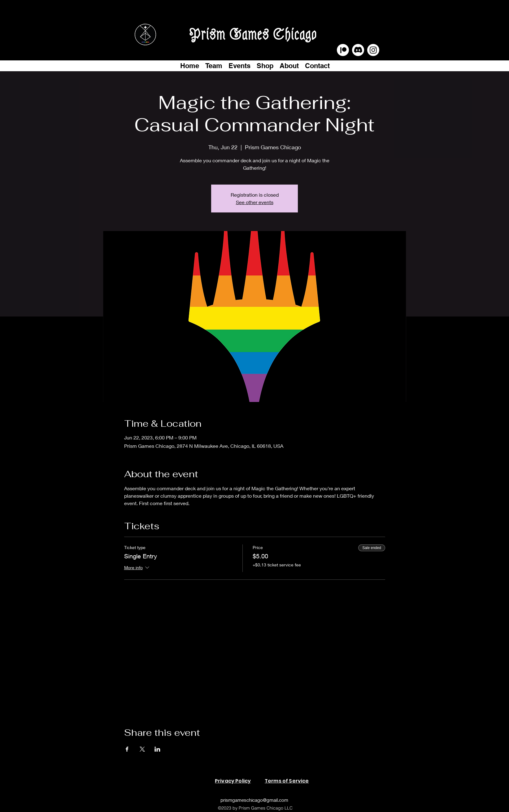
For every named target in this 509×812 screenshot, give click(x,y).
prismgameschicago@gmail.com (254, 800)
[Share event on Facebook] (127, 749)
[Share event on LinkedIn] (157, 749)
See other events (255, 202)
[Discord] (358, 50)
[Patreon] (343, 50)
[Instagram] (373, 50)
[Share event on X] (142, 749)
